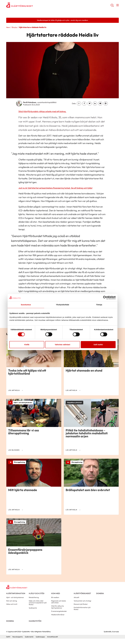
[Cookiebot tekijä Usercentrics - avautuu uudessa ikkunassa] (105, 298)
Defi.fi (8, 642)
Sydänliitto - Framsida (26, 6)
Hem (8, 28)
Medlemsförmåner (59, 619)
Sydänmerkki (31, 642)
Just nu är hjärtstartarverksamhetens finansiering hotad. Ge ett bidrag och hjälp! (59, 188)
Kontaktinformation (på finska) (83, 612)
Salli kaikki (98, 345)
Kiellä (27, 345)
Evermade (115, 637)
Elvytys (15, 28)
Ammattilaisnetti (56, 642)
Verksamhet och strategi (83, 603)
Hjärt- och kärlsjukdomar (16, 600)
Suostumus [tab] (26, 305)
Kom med (55, 594)
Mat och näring (12, 603)
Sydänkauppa (43, 642)
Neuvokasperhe (18, 642)
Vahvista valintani (62, 345)
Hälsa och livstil (12, 607)
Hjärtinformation (15, 594)
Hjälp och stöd (36, 594)
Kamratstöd (35, 625)
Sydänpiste (33, 611)
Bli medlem (55, 600)
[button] (112, 6)
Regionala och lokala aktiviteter (59, 604)
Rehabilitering (34, 600)
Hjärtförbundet (82, 594)
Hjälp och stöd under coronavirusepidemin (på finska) (38, 605)
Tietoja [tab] (99, 305)
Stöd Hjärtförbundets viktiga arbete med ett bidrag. (45, 112)
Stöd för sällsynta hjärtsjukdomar (58, 610)
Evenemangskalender (60, 615)
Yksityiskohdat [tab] (62, 305)
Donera (100, 594)
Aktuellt (77, 600)
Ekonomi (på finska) (81, 607)
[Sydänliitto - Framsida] (18, 588)
